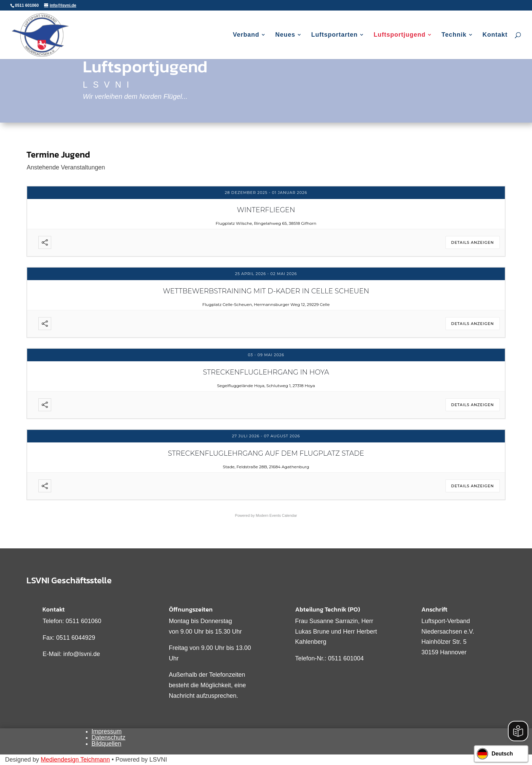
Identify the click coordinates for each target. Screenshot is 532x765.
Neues (285, 35)
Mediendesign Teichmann (75, 760)
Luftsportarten (334, 35)
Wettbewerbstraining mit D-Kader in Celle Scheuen (266, 291)
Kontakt (495, 35)
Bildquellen (107, 744)
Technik (454, 35)
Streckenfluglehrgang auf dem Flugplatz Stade (266, 453)
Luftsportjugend (400, 35)
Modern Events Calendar (277, 515)
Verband (246, 35)
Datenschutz (109, 737)
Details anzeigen (473, 242)
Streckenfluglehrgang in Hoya (266, 372)
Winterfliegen (266, 210)
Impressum (107, 731)
